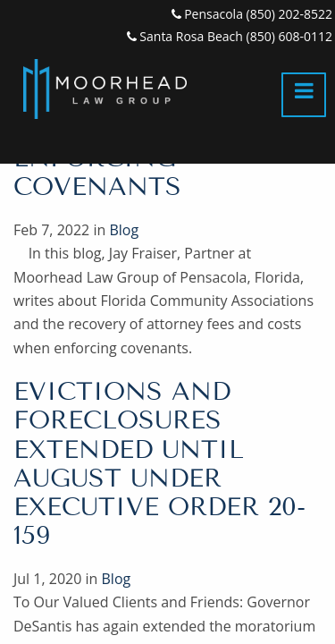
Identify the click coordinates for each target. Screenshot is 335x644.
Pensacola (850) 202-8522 (252, 14)
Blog (124, 230)
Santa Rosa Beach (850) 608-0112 (230, 36)
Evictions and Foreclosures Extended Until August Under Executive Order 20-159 (159, 464)
